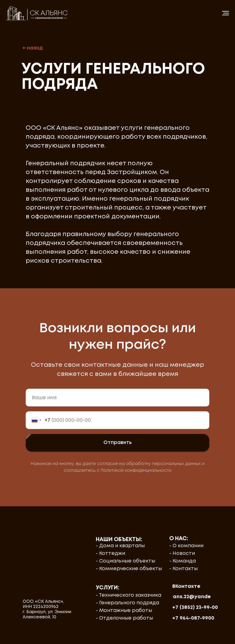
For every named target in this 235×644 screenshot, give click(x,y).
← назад (33, 48)
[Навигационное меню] (226, 13)
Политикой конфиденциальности (136, 471)
